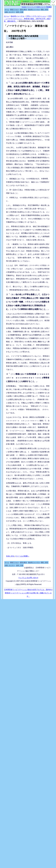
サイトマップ (32, 7)
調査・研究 (44, 10)
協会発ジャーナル (34, 10)
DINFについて (41, 7)
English (24, 7)
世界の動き (23, 10)
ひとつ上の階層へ (22, 556)
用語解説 (49, 7)
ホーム (7, 10)
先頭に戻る (10, 556)
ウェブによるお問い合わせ (28, 578)
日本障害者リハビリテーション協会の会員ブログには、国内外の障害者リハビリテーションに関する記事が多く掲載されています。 (28, 593)
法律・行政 (20, 12)
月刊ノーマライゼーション (36, 16)
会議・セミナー (10, 12)
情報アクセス (14, 10)
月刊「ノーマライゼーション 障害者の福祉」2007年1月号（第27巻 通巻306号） (28, 19)
